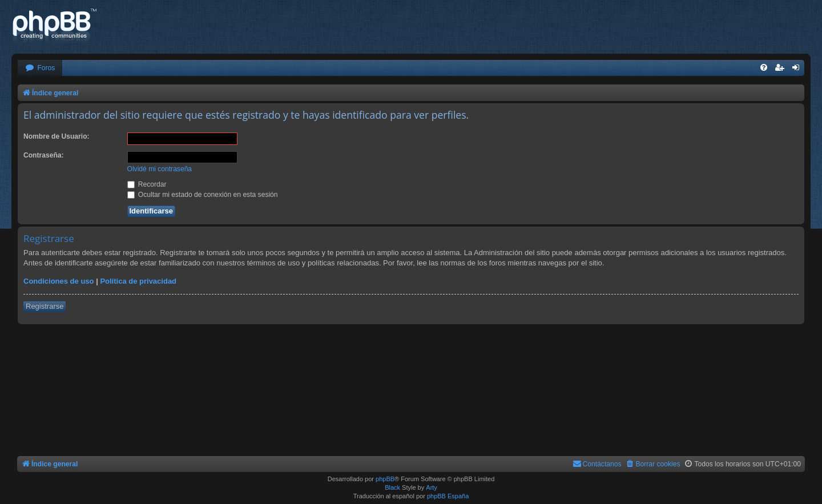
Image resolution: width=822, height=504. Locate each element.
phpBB (385, 479)
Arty (432, 487)
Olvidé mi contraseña (160, 169)
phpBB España (448, 496)
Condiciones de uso (59, 281)
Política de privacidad (138, 281)
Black (392, 487)
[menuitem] (40, 68)
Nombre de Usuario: (57, 136)
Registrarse (45, 306)
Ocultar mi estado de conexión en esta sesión (203, 195)
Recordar (147, 184)
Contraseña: (44, 155)
